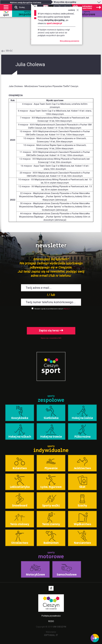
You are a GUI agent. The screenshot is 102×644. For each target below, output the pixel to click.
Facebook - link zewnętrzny (51, 588)
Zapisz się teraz (51, 331)
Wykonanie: (51, 633)
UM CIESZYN (60, 627)
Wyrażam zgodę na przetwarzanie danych (49, 309)
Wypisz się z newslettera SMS (51, 338)
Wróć (9, 51)
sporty (27, 14)
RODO (51, 621)
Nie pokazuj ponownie (70, 41)
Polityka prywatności (51, 616)
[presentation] (51, 318)
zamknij (73, 10)
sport (6, 15)
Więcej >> (67, 309)
